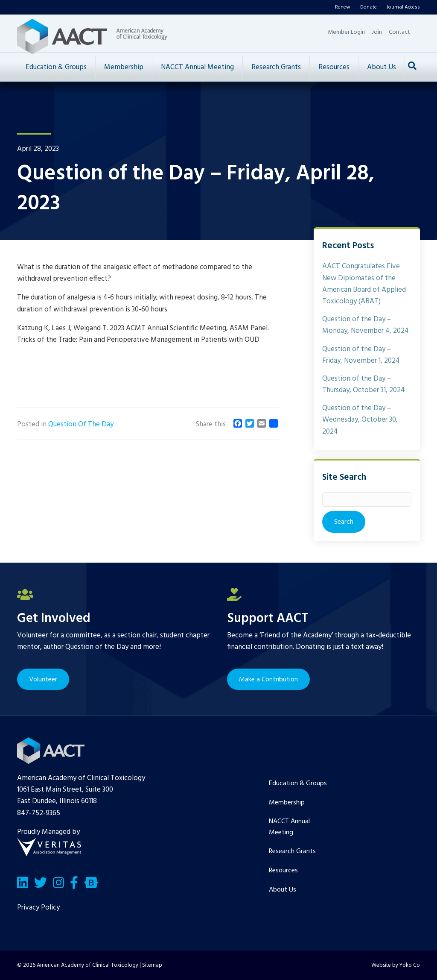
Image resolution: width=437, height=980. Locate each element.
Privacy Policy (38, 908)
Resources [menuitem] (283, 871)
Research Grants (276, 67)
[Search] (412, 66)
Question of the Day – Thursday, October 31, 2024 (364, 384)
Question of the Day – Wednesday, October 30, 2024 (360, 420)
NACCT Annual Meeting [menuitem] (289, 827)
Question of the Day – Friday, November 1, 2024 (361, 355)
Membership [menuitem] (287, 803)
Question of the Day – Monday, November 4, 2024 (366, 325)
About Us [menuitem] (283, 890)
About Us (382, 67)
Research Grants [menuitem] (292, 851)
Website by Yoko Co (396, 965)
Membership (124, 67)
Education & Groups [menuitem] (298, 783)
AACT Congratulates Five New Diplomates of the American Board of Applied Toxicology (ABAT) (364, 284)
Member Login (346, 32)
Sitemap (152, 965)
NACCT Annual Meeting (197, 67)
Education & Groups (56, 67)
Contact (399, 32)
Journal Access (403, 7)
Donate (369, 7)
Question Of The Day (81, 424)
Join (377, 32)
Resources (334, 67)
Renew (343, 7)
